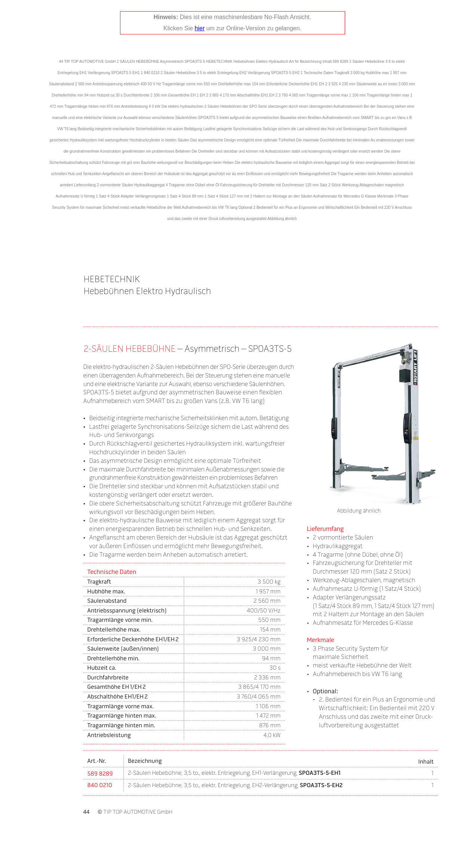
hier (200, 28)
